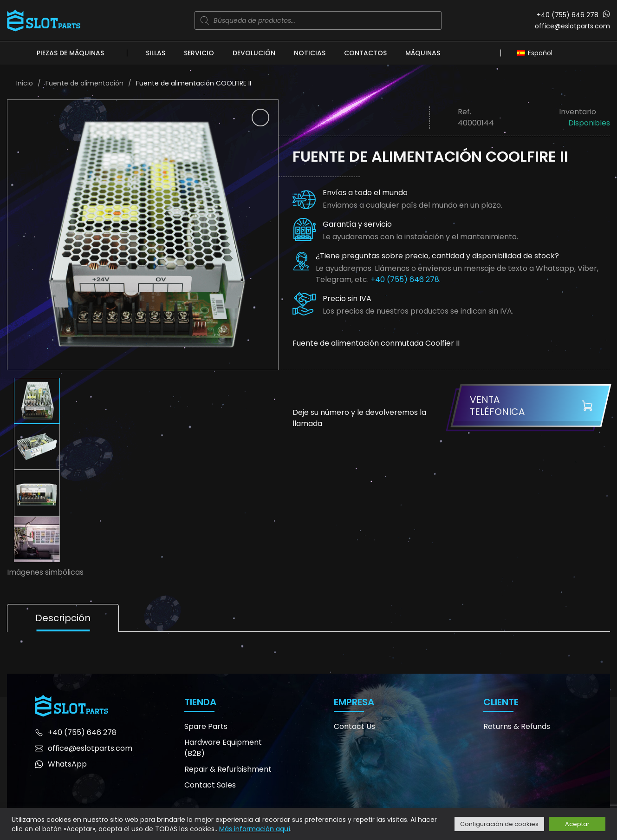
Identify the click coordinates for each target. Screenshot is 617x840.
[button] (260, 118)
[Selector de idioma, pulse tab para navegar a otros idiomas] (537, 52)
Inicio (25, 83)
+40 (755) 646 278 (568, 15)
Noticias (310, 53)
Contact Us (354, 726)
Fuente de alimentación (84, 83)
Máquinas (423, 53)
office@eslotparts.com (572, 26)
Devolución (254, 53)
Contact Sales (210, 785)
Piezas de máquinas (70, 53)
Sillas (156, 53)
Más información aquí (255, 829)
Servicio (199, 53)
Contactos (365, 53)
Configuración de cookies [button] (499, 824)
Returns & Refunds (517, 726)
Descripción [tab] (63, 618)
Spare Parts (206, 726)
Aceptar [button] (577, 824)
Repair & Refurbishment (228, 769)
